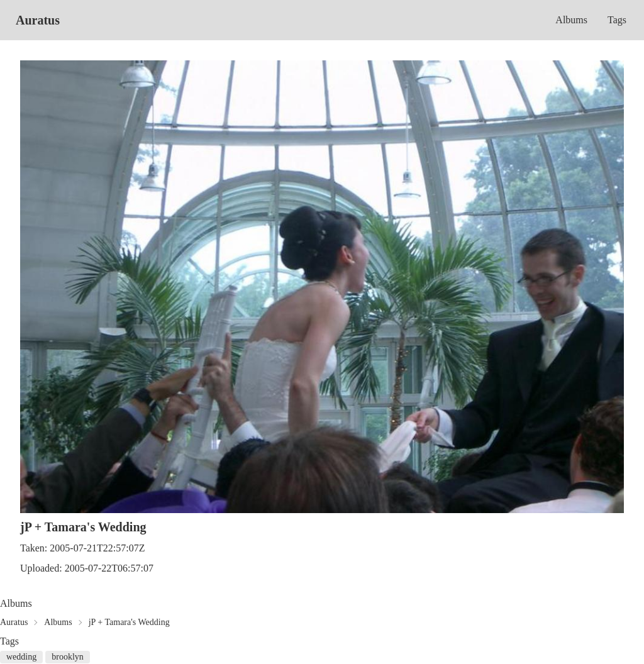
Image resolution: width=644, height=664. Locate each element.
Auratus (38, 20)
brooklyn (68, 657)
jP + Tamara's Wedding (129, 622)
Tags (617, 20)
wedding (21, 657)
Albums (571, 20)
